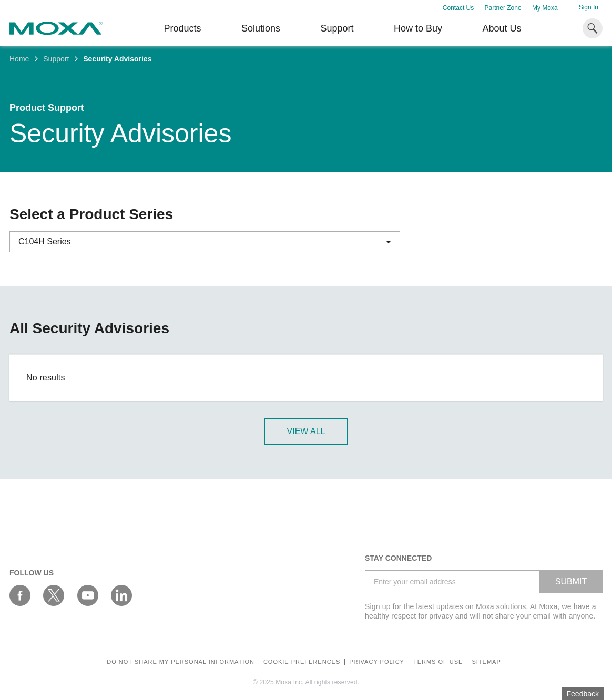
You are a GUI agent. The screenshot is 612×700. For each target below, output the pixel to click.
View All (306, 431)
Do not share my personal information (181, 662)
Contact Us (458, 8)
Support (337, 28)
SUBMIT (571, 581)
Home (19, 59)
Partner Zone (503, 8)
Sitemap (486, 662)
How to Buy (418, 28)
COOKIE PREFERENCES (302, 662)
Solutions (261, 28)
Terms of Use (438, 662)
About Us (502, 28)
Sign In (589, 7)
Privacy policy (377, 662)
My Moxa (545, 8)
